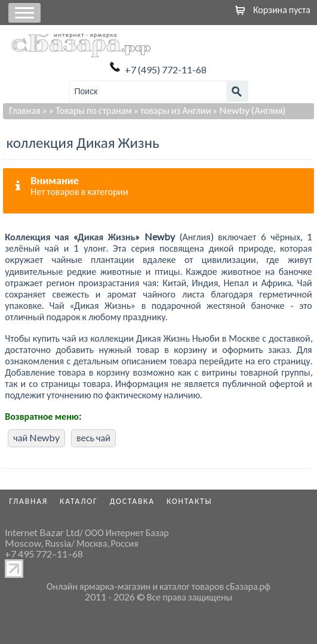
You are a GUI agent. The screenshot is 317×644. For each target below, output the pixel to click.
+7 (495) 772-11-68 (166, 69)
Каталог (79, 501)
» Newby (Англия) (249, 110)
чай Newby (36, 437)
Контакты (190, 501)
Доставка (132, 501)
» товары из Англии (172, 110)
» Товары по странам (90, 110)
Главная (25, 110)
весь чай (93, 437)
